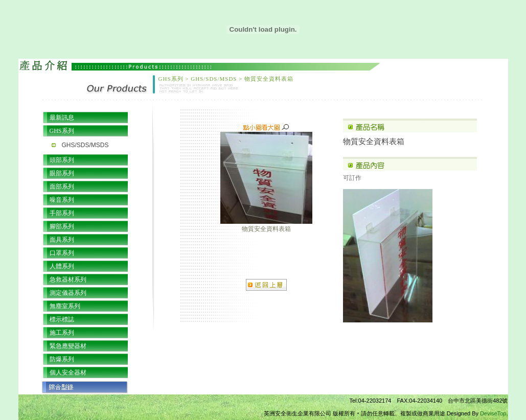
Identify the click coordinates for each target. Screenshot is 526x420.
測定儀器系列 (68, 293)
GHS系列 (62, 131)
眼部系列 (62, 173)
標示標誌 (62, 319)
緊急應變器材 (68, 346)
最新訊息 (62, 118)
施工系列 (62, 333)
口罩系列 (62, 253)
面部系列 (62, 186)
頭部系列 (62, 160)
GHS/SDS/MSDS (85, 145)
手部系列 (62, 213)
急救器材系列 (68, 279)
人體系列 (62, 266)
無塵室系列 (65, 306)
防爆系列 (62, 359)
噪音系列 (62, 200)
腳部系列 (62, 226)
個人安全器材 (68, 372)
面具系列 (62, 240)
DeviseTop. (494, 413)
